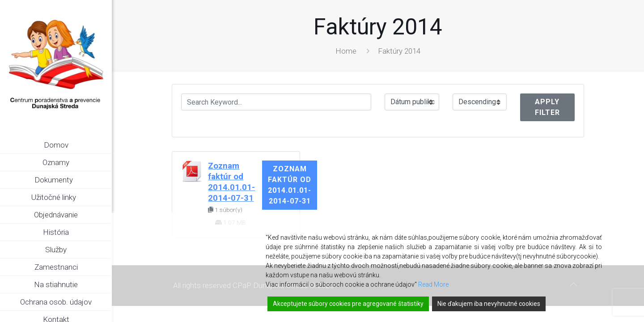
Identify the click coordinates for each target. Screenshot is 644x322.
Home (346, 51)
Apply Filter (547, 107)
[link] (105, 180)
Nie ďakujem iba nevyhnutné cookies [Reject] (489, 304)
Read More (433, 284)
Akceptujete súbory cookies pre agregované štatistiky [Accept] (348, 304)
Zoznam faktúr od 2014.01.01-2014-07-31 (290, 185)
